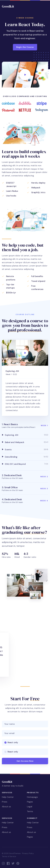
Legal (30, 807)
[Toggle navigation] (46, 6)
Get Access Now (25, 761)
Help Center (8, 797)
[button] (25, 426)
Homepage (32, 797)
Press (5, 802)
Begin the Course (25, 47)
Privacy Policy (28, 853)
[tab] (25, 435)
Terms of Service (9, 856)
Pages (30, 802)
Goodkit (8, 6)
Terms (30, 811)
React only (13, 742)
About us (6, 807)
